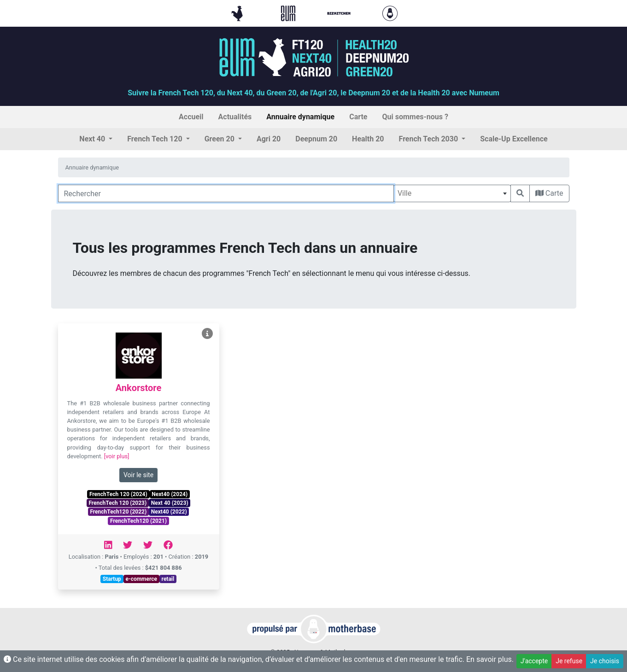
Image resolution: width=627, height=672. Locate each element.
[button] (96, 139)
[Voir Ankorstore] (207, 334)
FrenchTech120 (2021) (138, 521)
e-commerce (141, 579)
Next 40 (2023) (170, 503)
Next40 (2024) (170, 494)
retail (168, 579)
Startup (112, 579)
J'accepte (534, 661)
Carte (549, 193)
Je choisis (605, 661)
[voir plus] (117, 456)
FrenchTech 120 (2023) (117, 503)
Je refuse (569, 661)
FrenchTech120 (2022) (118, 512)
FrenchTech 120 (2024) (118, 494)
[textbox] (452, 193)
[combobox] (452, 193)
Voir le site (138, 475)
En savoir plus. (490, 659)
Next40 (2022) (169, 512)
